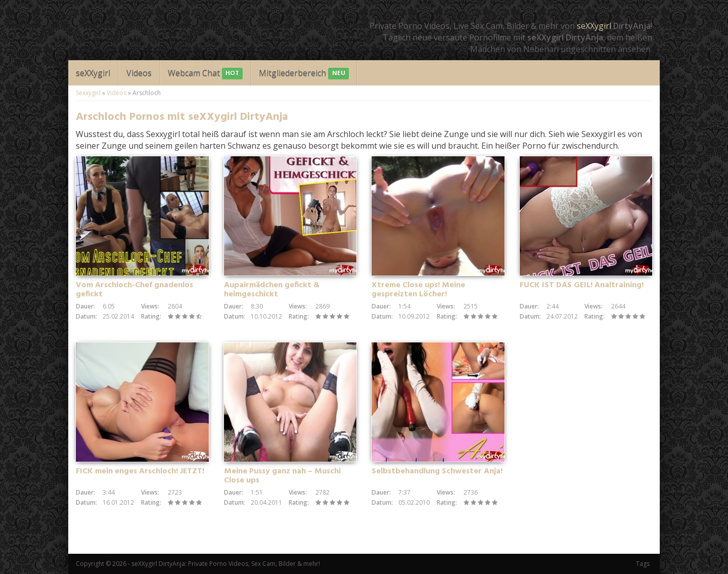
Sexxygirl (88, 93)
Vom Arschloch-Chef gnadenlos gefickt (134, 290)
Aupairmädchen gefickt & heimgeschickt (272, 290)
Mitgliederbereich (304, 74)
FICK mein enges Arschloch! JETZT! (140, 471)
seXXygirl (594, 26)
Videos (139, 73)
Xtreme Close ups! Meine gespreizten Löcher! (418, 290)
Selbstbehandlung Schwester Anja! (437, 471)
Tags (643, 564)
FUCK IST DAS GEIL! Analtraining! (582, 285)
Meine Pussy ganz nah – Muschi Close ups (282, 476)
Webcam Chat (205, 74)
